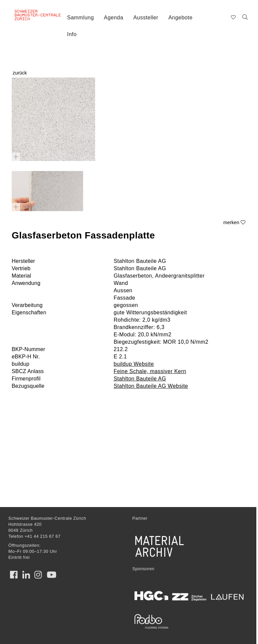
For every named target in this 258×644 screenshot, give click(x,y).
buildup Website (134, 364)
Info (72, 34)
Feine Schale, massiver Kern (150, 371)
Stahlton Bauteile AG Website (151, 386)
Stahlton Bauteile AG (140, 379)
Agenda (113, 18)
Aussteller (146, 18)
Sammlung (80, 18)
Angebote (180, 18)
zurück (20, 73)
